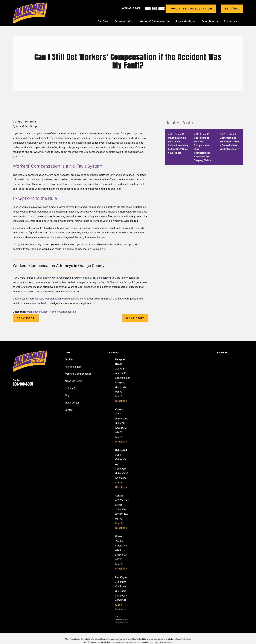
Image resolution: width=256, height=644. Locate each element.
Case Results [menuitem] (210, 21)
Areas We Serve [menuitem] (186, 21)
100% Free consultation (191, 9)
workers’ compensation (48, 299)
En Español (71, 388)
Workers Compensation (63, 312)
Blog (67, 395)
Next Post (135, 318)
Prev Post (26, 318)
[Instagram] (241, 359)
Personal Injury (73, 367)
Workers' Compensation (78, 374)
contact (84, 299)
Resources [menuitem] (231, 21)
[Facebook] (219, 359)
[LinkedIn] (226, 359)
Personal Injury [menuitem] (124, 21)
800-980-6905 (155, 9)
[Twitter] (234, 359)
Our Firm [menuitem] (103, 21)
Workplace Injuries (37, 312)
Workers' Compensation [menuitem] (155, 21)
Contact (69, 410)
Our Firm (69, 359)
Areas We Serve (73, 381)
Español (232, 9)
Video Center (72, 403)
